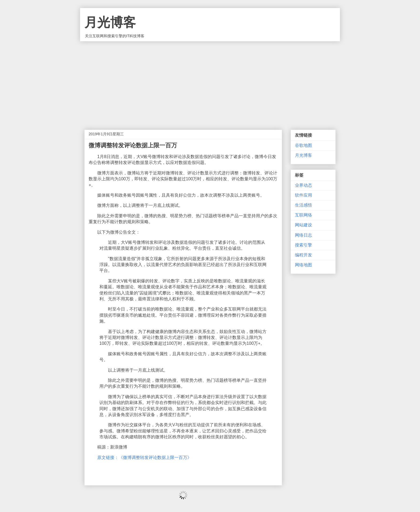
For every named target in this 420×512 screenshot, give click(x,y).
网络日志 (303, 235)
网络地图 (303, 265)
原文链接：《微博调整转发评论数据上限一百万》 (144, 457)
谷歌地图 (303, 145)
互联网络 (303, 215)
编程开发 (303, 255)
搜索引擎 (303, 245)
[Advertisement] (210, 81)
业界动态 (303, 185)
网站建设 (303, 225)
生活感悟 (303, 205)
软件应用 (303, 195)
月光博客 (110, 22)
